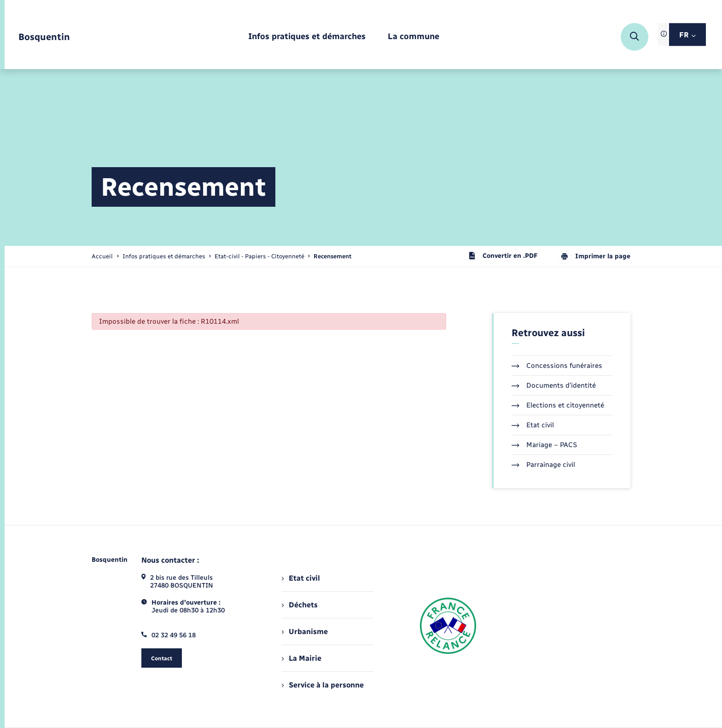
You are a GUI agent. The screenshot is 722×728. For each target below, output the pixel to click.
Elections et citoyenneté (558, 405)
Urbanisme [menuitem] (305, 632)
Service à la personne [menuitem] (323, 685)
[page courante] (332, 256)
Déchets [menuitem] (300, 605)
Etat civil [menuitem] (301, 578)
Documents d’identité (554, 385)
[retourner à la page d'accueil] (44, 37)
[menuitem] (307, 37)
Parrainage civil (543, 465)
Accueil (102, 256)
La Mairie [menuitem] (302, 658)
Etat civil (533, 425)
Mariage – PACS (544, 445)
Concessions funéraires (557, 366)
